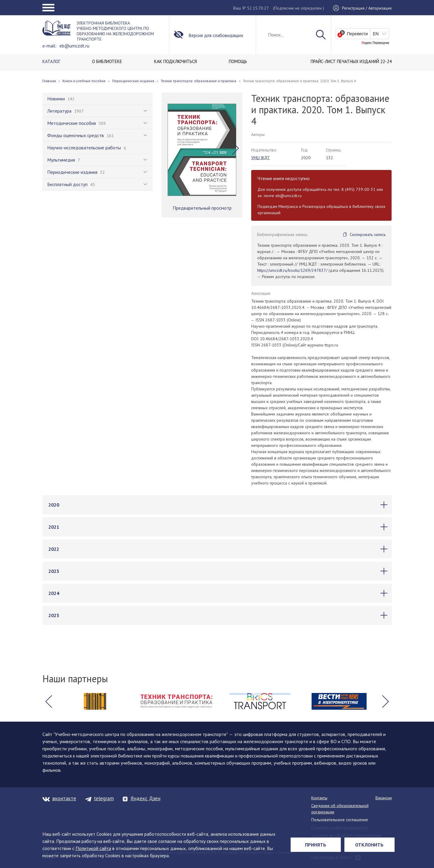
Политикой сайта (93, 848)
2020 (54, 505)
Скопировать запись (368, 234)
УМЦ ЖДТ (260, 158)
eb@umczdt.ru (74, 46)
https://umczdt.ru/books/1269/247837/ (292, 270)
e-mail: (49, 46)
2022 (54, 549)
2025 (54, 615)
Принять (316, 845)
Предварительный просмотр (202, 208)
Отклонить (369, 845)
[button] (236, 148)
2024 (54, 593)
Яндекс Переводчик (375, 43)
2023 (54, 571)
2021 (54, 527)
